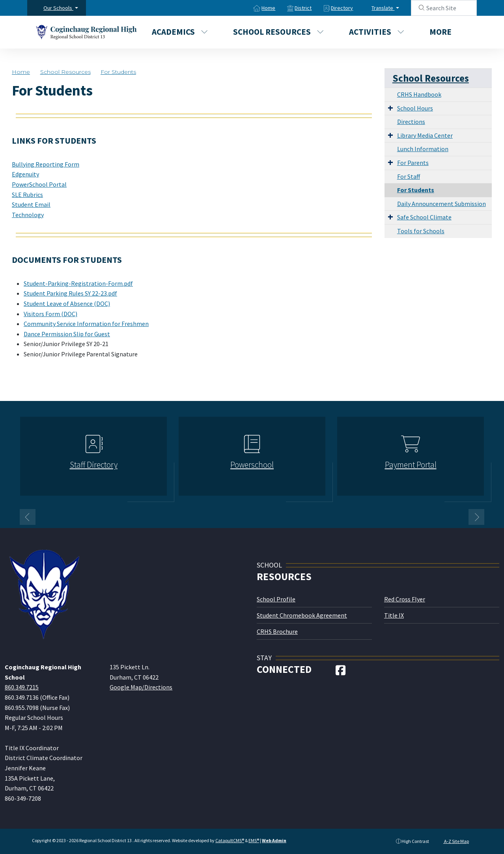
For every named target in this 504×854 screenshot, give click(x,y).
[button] (61, 8)
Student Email (31, 204)
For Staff (409, 176)
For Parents (413, 163)
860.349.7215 (22, 687)
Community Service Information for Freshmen (86, 324)
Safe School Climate (424, 217)
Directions (411, 122)
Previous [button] (28, 517)
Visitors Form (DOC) (50, 314)
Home (268, 8)
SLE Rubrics (27, 195)
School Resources (278, 32)
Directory (342, 8)
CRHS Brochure (277, 631)
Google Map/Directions (141, 687)
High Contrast (415, 841)
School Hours (415, 108)
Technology (28, 215)
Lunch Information (423, 149)
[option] (93, 460)
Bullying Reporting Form (46, 164)
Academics (180, 32)
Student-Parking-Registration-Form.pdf (78, 283)
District (303, 8)
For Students (118, 72)
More (444, 32)
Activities (377, 32)
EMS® (254, 840)
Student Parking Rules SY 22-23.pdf (70, 293)
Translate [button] (383, 8)
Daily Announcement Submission (441, 204)
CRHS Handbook (419, 94)
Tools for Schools (421, 231)
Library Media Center (425, 135)
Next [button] (476, 517)
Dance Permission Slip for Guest (67, 334)
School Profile (276, 599)
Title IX (394, 615)
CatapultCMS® (230, 840)
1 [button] (246, 516)
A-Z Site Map (453, 841)
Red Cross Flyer (405, 599)
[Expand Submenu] (390, 108)
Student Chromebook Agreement (302, 615)
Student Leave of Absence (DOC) (67, 303)
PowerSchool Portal (39, 184)
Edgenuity (25, 174)
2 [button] (258, 516)
